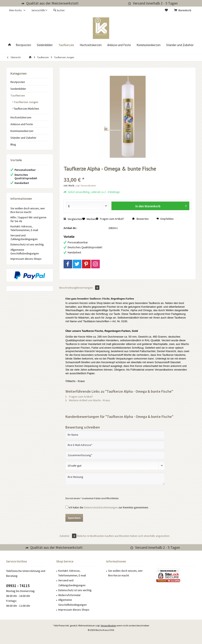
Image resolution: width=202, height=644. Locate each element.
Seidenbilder (18, 89)
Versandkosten (108, 625)
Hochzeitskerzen (21, 117)
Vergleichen (73, 219)
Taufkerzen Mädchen (26, 109)
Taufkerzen (18, 95)
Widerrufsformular (70, 595)
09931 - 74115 (18, 586)
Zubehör (68, 536)
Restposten (18, 82)
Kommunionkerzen (22, 131)
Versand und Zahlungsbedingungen (24, 237)
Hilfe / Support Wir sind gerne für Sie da (28, 219)
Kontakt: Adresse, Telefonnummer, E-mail (24, 228)
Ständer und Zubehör (23, 138)
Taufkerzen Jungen (26, 102)
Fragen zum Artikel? (110, 219)
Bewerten (140, 219)
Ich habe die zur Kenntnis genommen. (109, 507)
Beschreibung (68, 288)
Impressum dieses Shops (26, 259)
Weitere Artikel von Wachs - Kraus (88, 400)
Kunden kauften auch (108, 536)
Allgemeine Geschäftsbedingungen (25, 252)
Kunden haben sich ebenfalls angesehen (145, 536)
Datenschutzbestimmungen (101, 507)
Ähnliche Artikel (86, 536)
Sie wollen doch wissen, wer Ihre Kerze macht (28, 210)
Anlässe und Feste (22, 124)
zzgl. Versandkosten (86, 185)
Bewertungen (88, 288)
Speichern (74, 518)
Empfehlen (165, 219)
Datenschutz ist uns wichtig (27, 244)
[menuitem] (183, 10)
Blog (13, 144)
